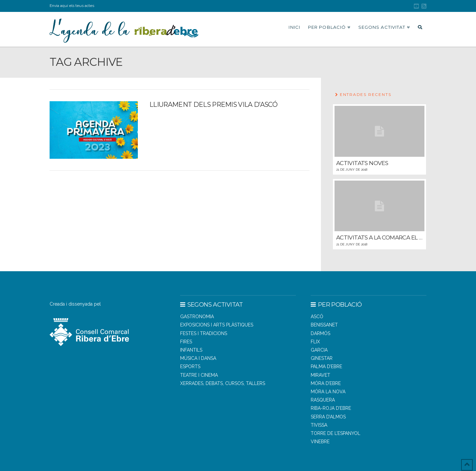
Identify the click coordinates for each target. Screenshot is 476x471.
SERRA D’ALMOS (328, 417)
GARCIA (319, 350)
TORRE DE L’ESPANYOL (336, 433)
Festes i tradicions (204, 333)
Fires (186, 342)
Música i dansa (198, 358)
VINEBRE (320, 442)
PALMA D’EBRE (326, 366)
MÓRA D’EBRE (326, 383)
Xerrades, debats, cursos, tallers (223, 383)
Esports (190, 366)
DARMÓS (320, 333)
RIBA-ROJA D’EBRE (331, 408)
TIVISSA (319, 425)
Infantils (191, 350)
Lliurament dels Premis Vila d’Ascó (213, 105)
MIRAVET (320, 375)
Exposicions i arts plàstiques (217, 325)
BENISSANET (324, 325)
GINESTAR (322, 358)
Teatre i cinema (199, 375)
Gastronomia (197, 317)
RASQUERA (323, 400)
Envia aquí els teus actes (72, 6)
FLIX (315, 342)
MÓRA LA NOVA (328, 392)
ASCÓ (317, 317)
